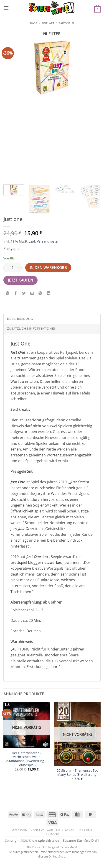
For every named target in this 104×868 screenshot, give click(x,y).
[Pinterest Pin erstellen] (40, 293)
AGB (50, 830)
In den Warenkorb (48, 268)
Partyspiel (67, 23)
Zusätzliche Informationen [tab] (32, 329)
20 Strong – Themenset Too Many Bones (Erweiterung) (77, 772)
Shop (33, 23)
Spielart (48, 23)
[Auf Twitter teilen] (24, 293)
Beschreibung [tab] (20, 319)
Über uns (85, 830)
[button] (6, 8)
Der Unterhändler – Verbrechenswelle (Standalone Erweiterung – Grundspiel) (27, 759)
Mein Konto (65, 830)
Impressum (19, 830)
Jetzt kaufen (21, 280)
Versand (53, 834)
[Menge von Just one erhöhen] (19, 268)
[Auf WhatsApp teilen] (8, 293)
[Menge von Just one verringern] (6, 268)
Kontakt (37, 830)
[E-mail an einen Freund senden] (32, 293)
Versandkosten (48, 241)
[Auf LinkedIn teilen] (49, 293)
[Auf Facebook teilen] (16, 293)
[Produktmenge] (13, 268)
